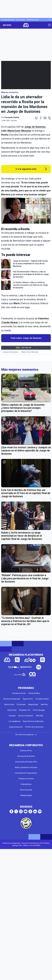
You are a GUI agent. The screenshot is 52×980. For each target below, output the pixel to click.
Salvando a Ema (33, 20)
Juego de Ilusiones (35, 127)
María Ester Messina (19, 131)
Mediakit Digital (26, 795)
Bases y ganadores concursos (26, 767)
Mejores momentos (10, 92)
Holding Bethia (26, 784)
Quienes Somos (26, 751)
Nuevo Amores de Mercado (33, 721)
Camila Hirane (10, 322)
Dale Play (44, 704)
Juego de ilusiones (16, 727)
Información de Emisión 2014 (26, 762)
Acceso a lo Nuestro (26, 716)
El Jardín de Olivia (8, 20)
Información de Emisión (26, 756)
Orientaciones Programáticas (26, 773)
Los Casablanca (15, 721)
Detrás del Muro (34, 693)
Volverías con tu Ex (19, 693)
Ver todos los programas (26, 735)
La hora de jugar (39, 710)
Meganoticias (33, 704)
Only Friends (12, 710)
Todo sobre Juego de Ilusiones (26, 338)
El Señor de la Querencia (34, 727)
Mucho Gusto (9, 704)
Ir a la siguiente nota (26, 169)
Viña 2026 (39, 716)
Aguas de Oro (28, 699)
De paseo (12, 716)
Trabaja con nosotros (26, 779)
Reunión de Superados (12, 699)
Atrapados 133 (25, 710)
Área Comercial (26, 790)
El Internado (20, 20)
